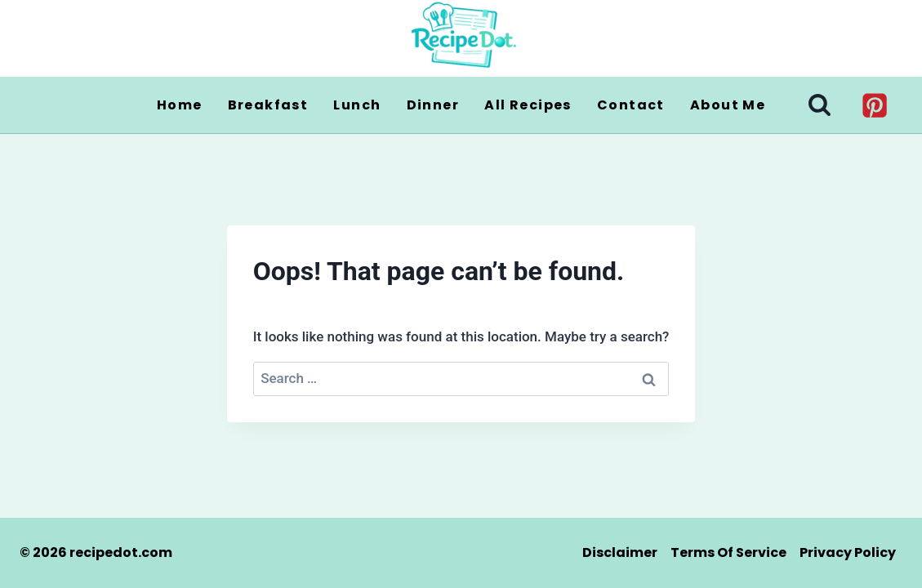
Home (180, 105)
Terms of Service (728, 553)
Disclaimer (620, 553)
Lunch (357, 105)
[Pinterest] (875, 105)
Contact (631, 105)
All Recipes (528, 105)
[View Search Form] (820, 105)
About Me (728, 105)
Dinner (433, 105)
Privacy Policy (848, 553)
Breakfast (268, 105)
